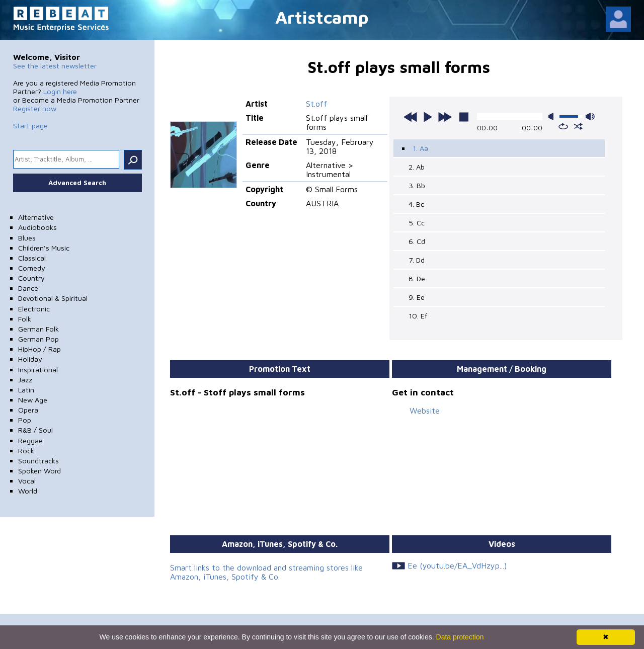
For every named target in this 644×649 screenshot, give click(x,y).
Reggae (30, 440)
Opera (28, 410)
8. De (417, 278)
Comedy (32, 268)
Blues (27, 238)
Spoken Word (39, 471)
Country (31, 278)
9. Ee (417, 297)
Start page (30, 126)
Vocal (27, 481)
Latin (26, 390)
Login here (60, 91)
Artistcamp (322, 17)
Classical (32, 258)
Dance (28, 288)
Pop (25, 420)
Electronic (34, 309)
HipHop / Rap (39, 349)
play (428, 117)
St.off (316, 104)
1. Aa (420, 148)
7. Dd (417, 260)
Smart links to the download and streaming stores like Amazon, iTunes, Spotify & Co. (266, 572)
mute (553, 116)
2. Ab (417, 167)
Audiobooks (37, 227)
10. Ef (418, 316)
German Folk (38, 329)
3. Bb (417, 185)
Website (425, 411)
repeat (563, 126)
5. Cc (417, 223)
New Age (33, 400)
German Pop (38, 339)
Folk (25, 319)
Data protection (460, 637)
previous (411, 117)
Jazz (25, 380)
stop (464, 117)
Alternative (36, 217)
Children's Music (44, 248)
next (445, 117)
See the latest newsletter (55, 66)
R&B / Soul (35, 430)
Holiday (30, 359)
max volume (590, 116)
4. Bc (416, 204)
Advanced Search (77, 183)
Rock (26, 451)
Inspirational (38, 370)
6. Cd (417, 241)
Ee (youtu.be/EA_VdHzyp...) (457, 565)
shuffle (578, 126)
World (28, 491)
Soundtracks (38, 461)
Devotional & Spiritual (53, 298)
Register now (35, 108)
